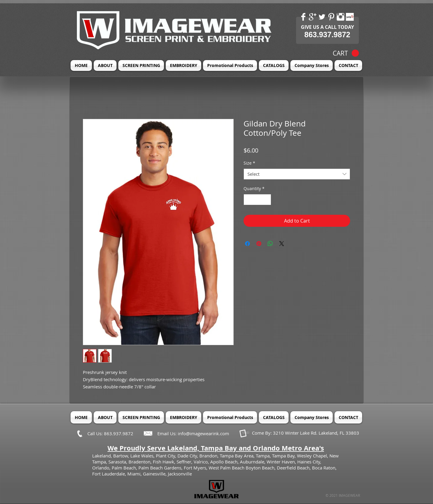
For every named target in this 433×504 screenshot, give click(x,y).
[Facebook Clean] (303, 17)
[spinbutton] (257, 200)
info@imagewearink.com (203, 433)
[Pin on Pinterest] (259, 244)
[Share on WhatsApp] (270, 244)
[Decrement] (248, 200)
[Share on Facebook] (247, 244)
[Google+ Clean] (313, 17)
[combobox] (297, 174)
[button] (346, 53)
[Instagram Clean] (341, 17)
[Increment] (266, 200)
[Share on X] (282, 244)
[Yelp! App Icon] (350, 17)
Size (249, 163)
